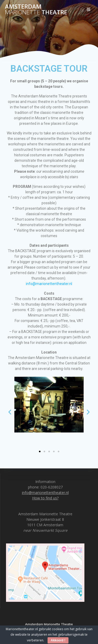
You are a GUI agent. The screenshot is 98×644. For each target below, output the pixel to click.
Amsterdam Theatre (36, 10)
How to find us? (45, 498)
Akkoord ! (58, 640)
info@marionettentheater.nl (49, 284)
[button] (10, 412)
